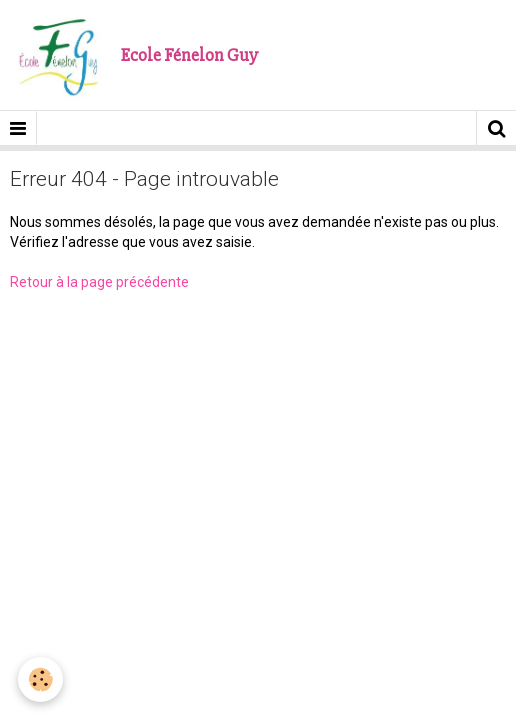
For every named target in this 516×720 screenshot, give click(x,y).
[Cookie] (40, 679)
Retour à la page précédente (99, 282)
